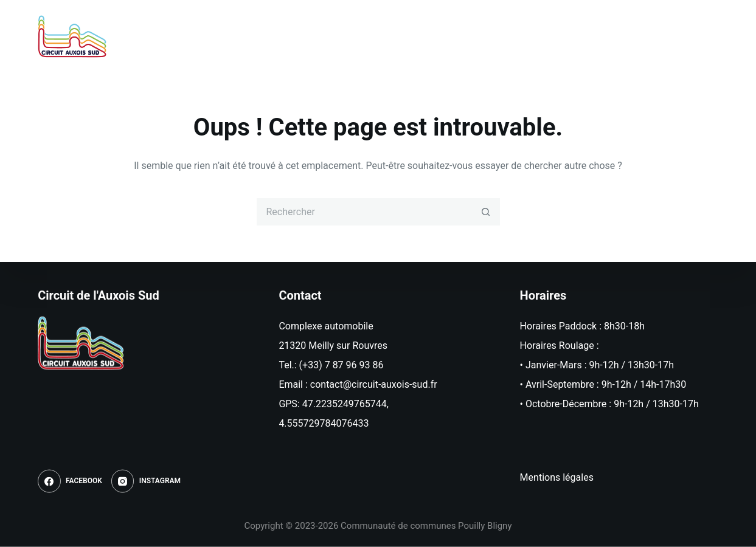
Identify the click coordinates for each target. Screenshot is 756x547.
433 (361, 423)
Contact (619, 36)
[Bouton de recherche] (486, 212)
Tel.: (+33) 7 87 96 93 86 (331, 365)
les (587, 477)
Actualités (310, 36)
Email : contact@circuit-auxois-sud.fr (358, 384)
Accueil (241, 36)
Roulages (382, 36)
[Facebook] (675, 36)
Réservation (459, 36)
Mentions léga (551, 477)
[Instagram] (707, 36)
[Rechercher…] (365, 212)
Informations (543, 36)
